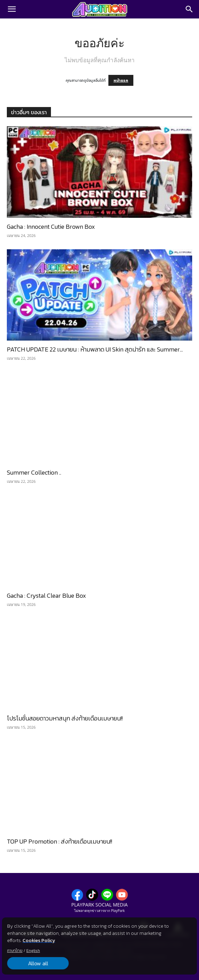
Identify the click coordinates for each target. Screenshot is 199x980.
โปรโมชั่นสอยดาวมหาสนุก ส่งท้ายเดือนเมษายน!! (65, 718)
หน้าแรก (121, 80)
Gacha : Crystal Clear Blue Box (47, 595)
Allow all (38, 963)
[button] (12, 9)
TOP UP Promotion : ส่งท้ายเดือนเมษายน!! (59, 841)
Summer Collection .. (34, 472)
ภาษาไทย (15, 951)
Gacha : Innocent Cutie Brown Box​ (51, 227)
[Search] (189, 9)
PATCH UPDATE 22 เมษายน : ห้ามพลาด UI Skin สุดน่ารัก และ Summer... (95, 349)
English (33, 951)
